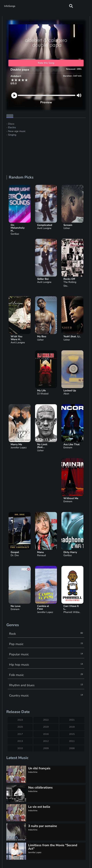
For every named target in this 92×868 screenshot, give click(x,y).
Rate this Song (46, 63)
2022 (46, 720)
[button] (71, 6)
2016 (46, 734)
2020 (20, 727)
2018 (72, 727)
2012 (46, 741)
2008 (72, 748)
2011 (72, 741)
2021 (72, 720)
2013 (20, 741)
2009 (46, 748)
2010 (20, 748)
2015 (72, 734)
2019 (46, 727)
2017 (20, 734)
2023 (20, 720)
